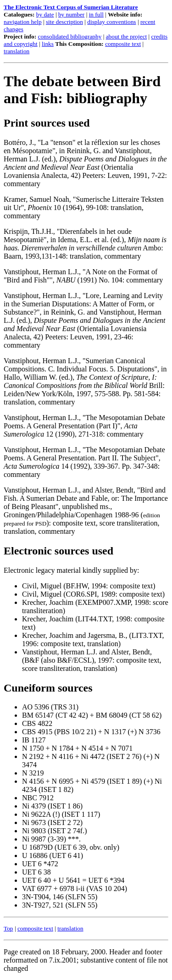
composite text (123, 44)
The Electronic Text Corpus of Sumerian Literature (71, 7)
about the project (127, 36)
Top (8, 928)
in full (96, 14)
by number (71, 14)
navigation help (23, 22)
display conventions (111, 22)
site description (64, 22)
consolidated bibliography (70, 36)
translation (17, 51)
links (48, 44)
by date (45, 14)
